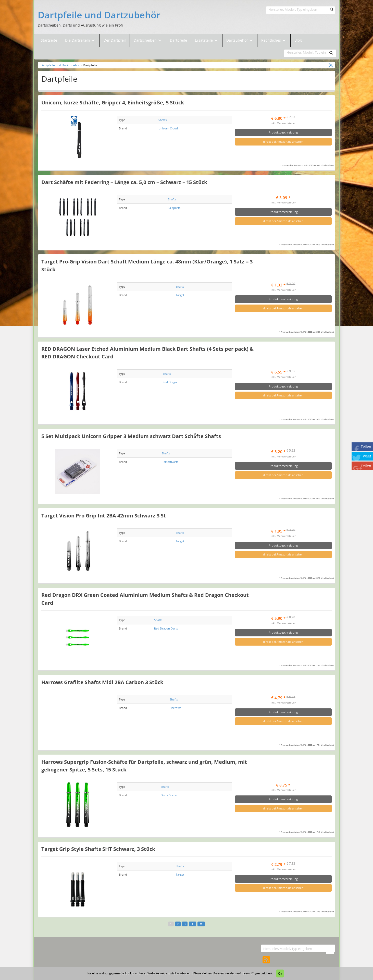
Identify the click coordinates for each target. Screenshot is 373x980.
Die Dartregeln (80, 40)
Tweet (366, 456)
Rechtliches (274, 40)
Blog (298, 40)
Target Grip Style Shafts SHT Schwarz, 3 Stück (98, 849)
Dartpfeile (178, 40)
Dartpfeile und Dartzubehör (99, 15)
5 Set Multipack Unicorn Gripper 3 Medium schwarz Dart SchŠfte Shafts (131, 436)
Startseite (49, 40)
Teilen (366, 447)
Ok (280, 973)
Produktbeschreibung (283, 132)
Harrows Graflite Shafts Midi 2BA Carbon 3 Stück (102, 682)
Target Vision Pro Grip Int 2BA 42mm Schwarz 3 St (104, 515)
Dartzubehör (238, 40)
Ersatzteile (204, 40)
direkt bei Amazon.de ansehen (283, 142)
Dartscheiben (146, 40)
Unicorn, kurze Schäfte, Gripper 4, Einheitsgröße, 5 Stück (113, 102)
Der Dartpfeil (115, 40)
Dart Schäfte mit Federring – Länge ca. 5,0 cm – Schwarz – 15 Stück (124, 182)
